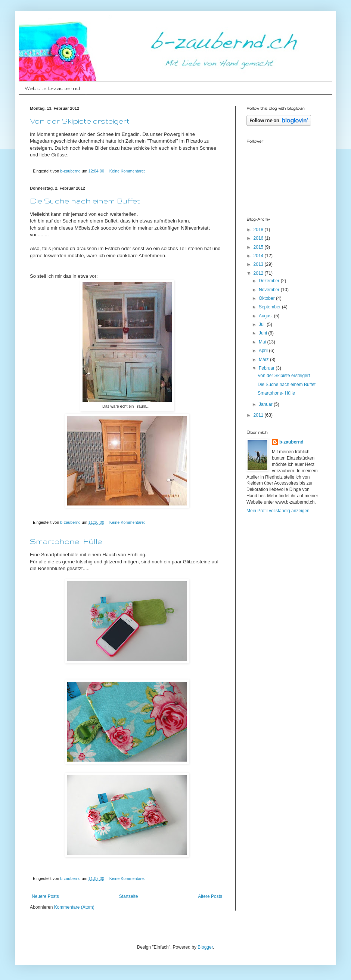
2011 (259, 415)
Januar (266, 404)
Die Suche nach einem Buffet (85, 201)
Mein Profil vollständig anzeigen (278, 511)
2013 (259, 264)
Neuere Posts (45, 896)
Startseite (129, 896)
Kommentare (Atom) (74, 907)
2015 (259, 247)
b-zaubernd (291, 442)
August (266, 316)
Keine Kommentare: (128, 171)
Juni (263, 333)
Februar (267, 368)
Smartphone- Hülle (66, 541)
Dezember (270, 281)
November (270, 290)
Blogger (205, 947)
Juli (263, 324)
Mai (263, 342)
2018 (259, 230)
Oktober (267, 298)
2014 (259, 256)
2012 (259, 273)
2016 (259, 238)
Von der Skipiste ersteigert (80, 121)
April (264, 351)
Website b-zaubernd (52, 88)
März (264, 360)
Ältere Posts (210, 896)
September (270, 307)
